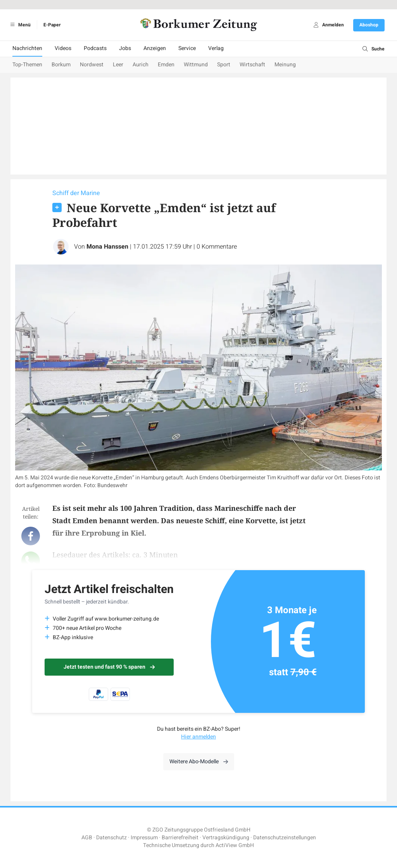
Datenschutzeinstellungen (285, 838)
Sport (224, 65)
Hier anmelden (198, 737)
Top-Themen (27, 65)
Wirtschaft (252, 65)
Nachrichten (27, 48)
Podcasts (95, 48)
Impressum (144, 838)
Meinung (285, 65)
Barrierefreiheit (180, 838)
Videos (63, 48)
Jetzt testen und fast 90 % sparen (109, 667)
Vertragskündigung (226, 838)
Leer (118, 65)
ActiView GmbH (235, 845)
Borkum (61, 65)
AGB (87, 838)
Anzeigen (155, 48)
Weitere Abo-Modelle (199, 762)
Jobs (125, 48)
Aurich (141, 65)
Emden (166, 65)
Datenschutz (111, 838)
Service (187, 48)
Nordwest (92, 65)
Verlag (216, 48)
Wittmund (196, 65)
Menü (19, 25)
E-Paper (52, 25)
